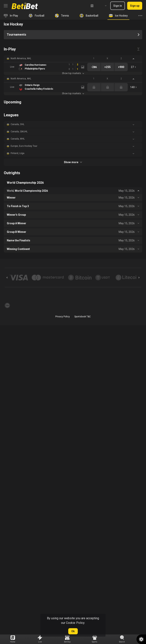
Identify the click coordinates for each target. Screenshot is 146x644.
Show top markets (73, 73)
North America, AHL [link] (21, 79)
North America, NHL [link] (21, 58)
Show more (73, 162)
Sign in (118, 6)
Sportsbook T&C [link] (83, 317)
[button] (73, 59)
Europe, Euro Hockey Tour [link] (24, 146)
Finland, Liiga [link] (17, 153)
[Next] (139, 278)
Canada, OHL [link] (17, 124)
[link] (25, 6)
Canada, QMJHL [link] (19, 132)
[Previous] (7, 278)
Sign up (135, 6)
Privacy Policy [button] (63, 317)
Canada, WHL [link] (18, 139)
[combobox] (103, 6)
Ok (73, 631)
